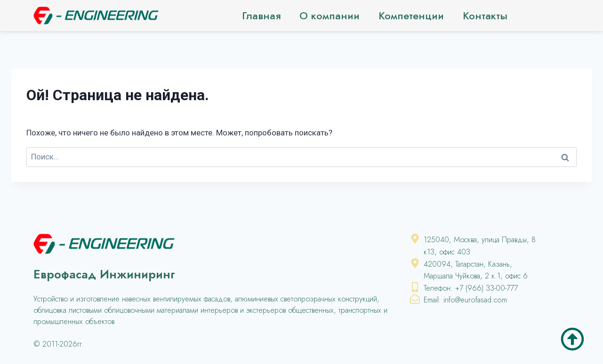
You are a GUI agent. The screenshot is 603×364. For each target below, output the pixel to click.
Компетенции (411, 16)
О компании (330, 16)
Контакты (485, 16)
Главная (261, 16)
